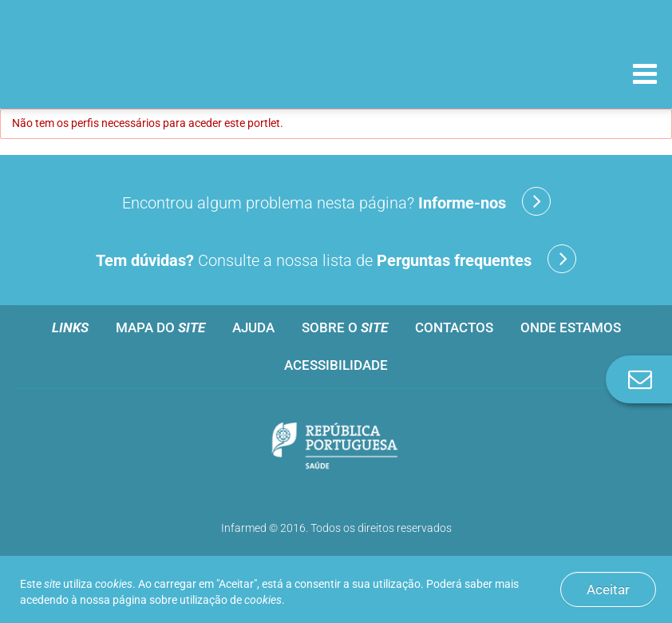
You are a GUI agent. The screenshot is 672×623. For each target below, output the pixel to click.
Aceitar (608, 589)
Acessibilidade (336, 365)
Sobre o (345, 327)
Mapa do (160, 327)
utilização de (231, 600)
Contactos (454, 327)
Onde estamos (571, 327)
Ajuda (253, 327)
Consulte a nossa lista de (336, 259)
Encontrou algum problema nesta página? (336, 201)
